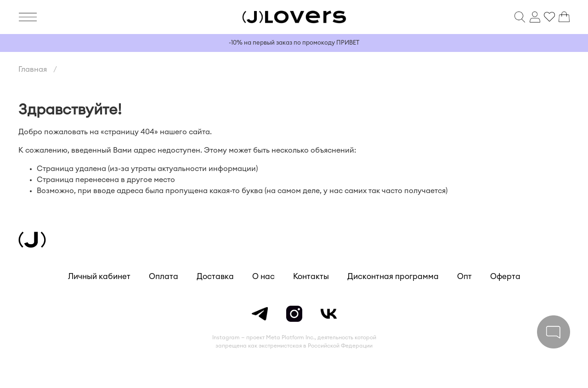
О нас (263, 277)
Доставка (215, 277)
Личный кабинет (99, 277)
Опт (464, 277)
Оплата (164, 277)
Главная (33, 69)
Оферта (505, 277)
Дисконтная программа (393, 277)
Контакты (311, 277)
